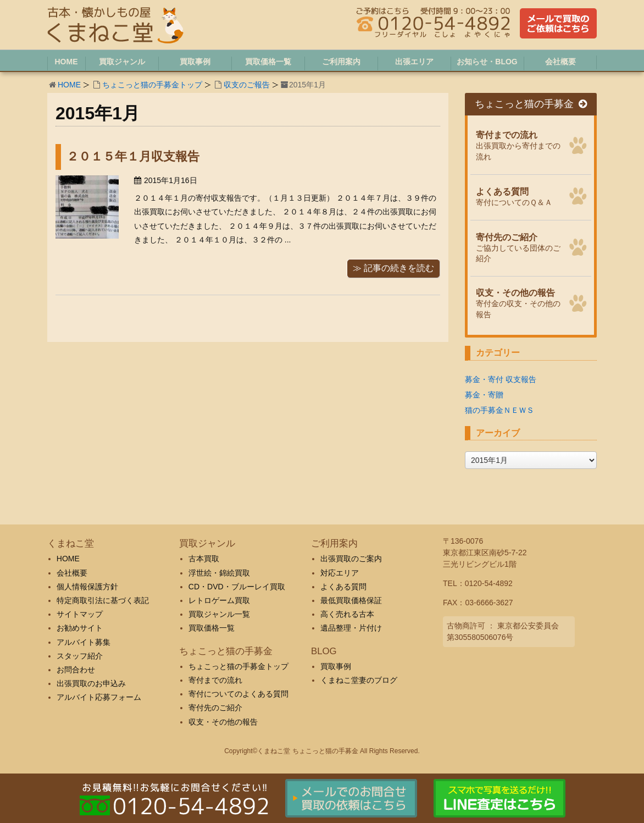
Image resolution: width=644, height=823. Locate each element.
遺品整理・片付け (351, 628)
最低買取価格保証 (351, 600)
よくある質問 (343, 587)
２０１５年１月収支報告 (133, 156)
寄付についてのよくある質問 (238, 694)
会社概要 (72, 573)
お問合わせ (76, 670)
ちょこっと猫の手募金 (531, 104)
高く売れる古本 (347, 614)
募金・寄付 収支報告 (501, 379)
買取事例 (336, 666)
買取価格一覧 (212, 628)
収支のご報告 (247, 85)
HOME (69, 85)
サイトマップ (80, 614)
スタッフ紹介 (80, 656)
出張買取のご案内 (351, 559)
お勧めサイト (80, 628)
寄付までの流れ (215, 680)
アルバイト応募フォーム (99, 697)
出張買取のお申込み (91, 683)
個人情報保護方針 (87, 587)
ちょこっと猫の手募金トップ (152, 85)
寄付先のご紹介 (215, 708)
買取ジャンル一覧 (219, 614)
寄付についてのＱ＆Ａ (519, 196)
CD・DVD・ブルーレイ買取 (237, 587)
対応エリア (340, 573)
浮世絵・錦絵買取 (219, 573)
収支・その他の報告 (223, 722)
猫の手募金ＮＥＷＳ (499, 410)
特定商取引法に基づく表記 (103, 600)
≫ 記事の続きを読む (393, 268)
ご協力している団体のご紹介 (519, 247)
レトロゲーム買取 (219, 600)
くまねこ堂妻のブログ (359, 680)
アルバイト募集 (84, 642)
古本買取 (204, 559)
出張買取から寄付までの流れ (519, 144)
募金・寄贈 (484, 395)
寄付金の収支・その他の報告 (519, 302)
